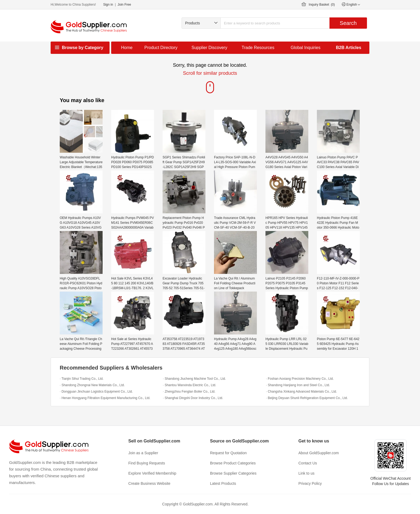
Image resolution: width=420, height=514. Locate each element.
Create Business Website (149, 483)
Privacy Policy (310, 483)
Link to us (306, 473)
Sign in (108, 5)
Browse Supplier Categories (233, 473)
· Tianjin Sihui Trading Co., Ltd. (82, 379)
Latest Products (223, 483)
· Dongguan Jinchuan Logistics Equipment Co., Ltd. (96, 392)
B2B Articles (349, 48)
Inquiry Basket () (322, 5)
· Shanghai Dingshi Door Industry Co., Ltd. (193, 398)
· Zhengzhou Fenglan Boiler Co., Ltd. (189, 392)
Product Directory (161, 48)
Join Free (124, 5)
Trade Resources (258, 48)
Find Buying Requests (147, 463)
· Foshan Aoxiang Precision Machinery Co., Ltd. (300, 379)
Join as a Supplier (143, 453)
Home (127, 48)
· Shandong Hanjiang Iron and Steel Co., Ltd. (298, 385)
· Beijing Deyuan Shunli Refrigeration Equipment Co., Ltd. (307, 398)
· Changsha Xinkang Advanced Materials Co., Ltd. (301, 392)
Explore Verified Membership (152, 473)
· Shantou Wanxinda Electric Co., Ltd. (190, 385)
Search (348, 23)
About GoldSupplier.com (319, 453)
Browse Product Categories (233, 463)
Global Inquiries (305, 48)
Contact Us (308, 463)
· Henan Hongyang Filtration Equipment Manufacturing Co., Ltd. (105, 398)
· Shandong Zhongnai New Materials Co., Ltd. (92, 385)
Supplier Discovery (209, 48)
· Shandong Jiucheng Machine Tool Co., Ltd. (194, 379)
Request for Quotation (228, 453)
